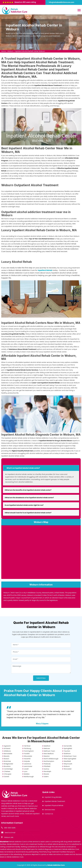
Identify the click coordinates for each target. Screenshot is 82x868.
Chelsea (7, 771)
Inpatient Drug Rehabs (53, 797)
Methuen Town (49, 751)
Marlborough (29, 777)
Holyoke (27, 761)
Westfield (67, 761)
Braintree (7, 761)
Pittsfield (47, 766)
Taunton (67, 751)
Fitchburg (27, 748)
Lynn (26, 771)
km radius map (41, 553)
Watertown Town (70, 756)
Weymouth (68, 764)
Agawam (7, 746)
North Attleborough (51, 759)
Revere (46, 774)
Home (4, 51)
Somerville (68, 746)
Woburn (10, 51)
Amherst (7, 748)
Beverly (7, 756)
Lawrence (28, 764)
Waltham (67, 754)
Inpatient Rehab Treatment (55, 801)
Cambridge (8, 769)
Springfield (68, 748)
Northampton (49, 761)
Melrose (47, 748)
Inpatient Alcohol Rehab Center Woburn (30, 51)
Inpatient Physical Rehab (54, 805)
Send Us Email (10, 833)
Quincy (46, 769)
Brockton (7, 766)
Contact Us (49, 814)
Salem (46, 777)
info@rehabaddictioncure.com (61, 2)
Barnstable (8, 754)
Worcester (68, 769)
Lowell (26, 769)
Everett (7, 777)
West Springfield (70, 759)
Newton (47, 756)
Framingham (29, 751)
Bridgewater (9, 764)
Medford (47, 746)
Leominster (28, 766)
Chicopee (8, 774)
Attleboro (7, 751)
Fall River (27, 746)
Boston (7, 759)
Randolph (48, 771)
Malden (27, 774)
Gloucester (28, 756)
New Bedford (49, 754)
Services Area (50, 810)
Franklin (27, 754)
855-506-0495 (10, 828)
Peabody (47, 764)
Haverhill (27, 759)
